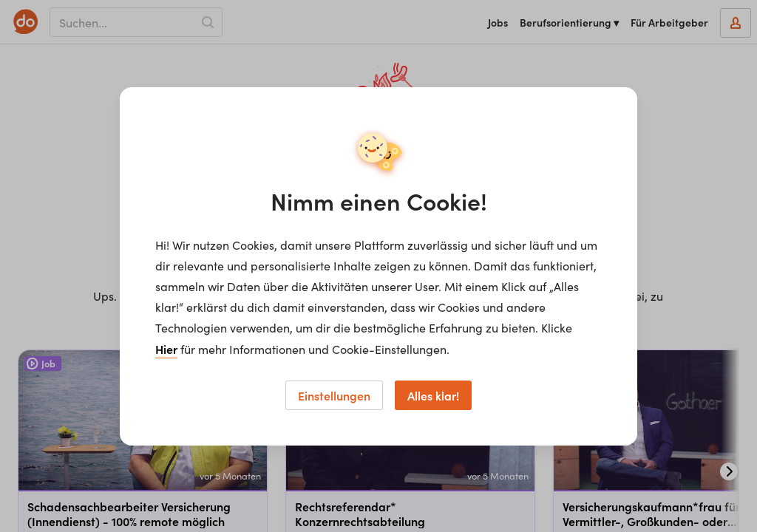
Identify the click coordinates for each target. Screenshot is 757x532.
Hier (166, 349)
